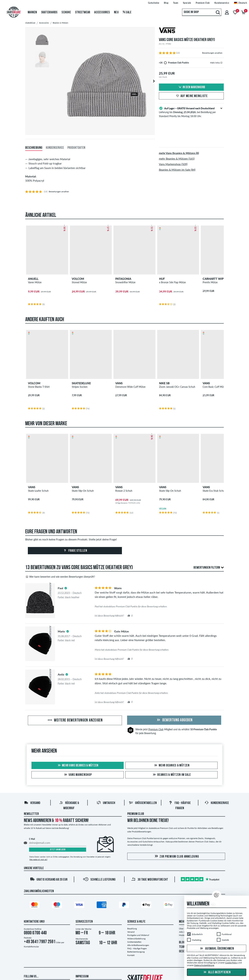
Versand (32, 803)
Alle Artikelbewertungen (138, 945)
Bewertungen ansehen (212, 53)
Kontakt (131, 955)
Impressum (82, 977)
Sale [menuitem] (127, 12)
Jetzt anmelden (58, 850)
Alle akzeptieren (217, 972)
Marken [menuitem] (32, 12)
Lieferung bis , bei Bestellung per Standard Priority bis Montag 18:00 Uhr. (191, 112)
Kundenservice (217, 803)
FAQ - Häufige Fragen (137, 948)
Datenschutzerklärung (204, 965)
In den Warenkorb (191, 87)
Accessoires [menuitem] (102, 12)
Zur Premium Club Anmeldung (176, 856)
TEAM (182, 947)
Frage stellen (75, 551)
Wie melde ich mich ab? (38, 859)
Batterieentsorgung (136, 952)
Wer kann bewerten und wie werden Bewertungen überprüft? (60, 577)
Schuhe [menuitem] (66, 12)
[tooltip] (221, 63)
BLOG (182, 942)
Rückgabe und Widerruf (138, 935)
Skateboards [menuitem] (49, 12)
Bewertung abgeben (174, 720)
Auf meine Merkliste (191, 96)
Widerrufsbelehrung (136, 939)
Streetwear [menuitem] (83, 12)
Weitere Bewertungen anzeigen (75, 720)
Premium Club (156, 729)
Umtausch (106, 803)
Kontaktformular (31, 947)
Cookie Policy (231, 963)
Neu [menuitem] (116, 12)
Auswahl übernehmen (216, 949)
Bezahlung (132, 929)
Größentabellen (143, 803)
